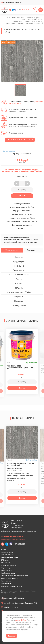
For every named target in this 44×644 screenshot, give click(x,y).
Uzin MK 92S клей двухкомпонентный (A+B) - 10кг (20, 367)
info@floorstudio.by (11, 607)
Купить (22, 196)
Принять (12, 636)
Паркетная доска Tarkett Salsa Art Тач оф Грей (21, 464)
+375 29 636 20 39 (21, 544)
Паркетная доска (7, 552)
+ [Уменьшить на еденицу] (27, 183)
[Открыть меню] (41, 10)
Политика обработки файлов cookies (14, 540)
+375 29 (23, 10)
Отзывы (33, 591)
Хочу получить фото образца (20, 140)
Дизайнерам (25, 591)
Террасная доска (7, 571)
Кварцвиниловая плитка (10, 557)
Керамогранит (6, 581)
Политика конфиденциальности (12, 536)
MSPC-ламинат (6, 563)
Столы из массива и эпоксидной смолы (14, 576)
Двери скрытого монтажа (10, 578)
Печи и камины (6, 584)
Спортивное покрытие (9, 565)
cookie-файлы (21, 620)
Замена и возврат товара (10, 591)
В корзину (22, 190)
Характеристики (12, 250)
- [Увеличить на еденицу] (17, 183)
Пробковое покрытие (8, 573)
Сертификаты (6, 593)
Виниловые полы (7, 555)
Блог (14, 593)
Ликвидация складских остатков (12, 586)
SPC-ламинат (6, 560)
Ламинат (4, 550)
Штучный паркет (7, 568)
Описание (31, 250)
